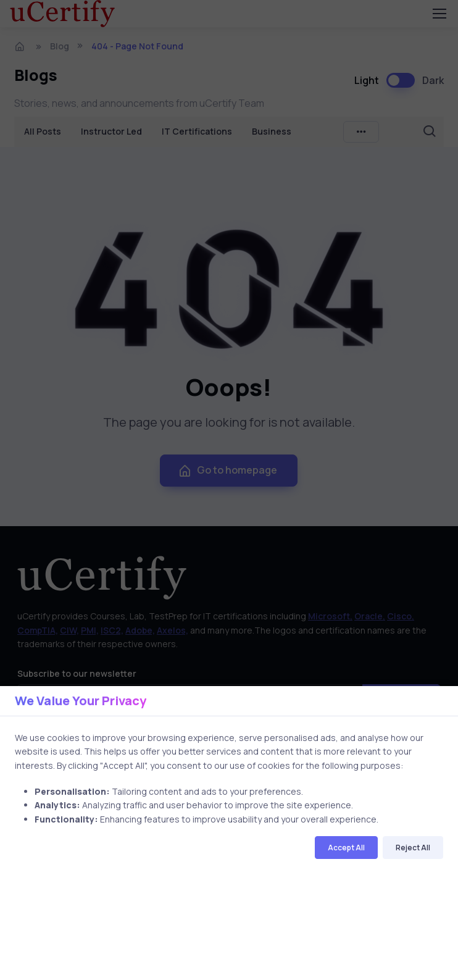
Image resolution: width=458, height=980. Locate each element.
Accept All (346, 848)
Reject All (413, 848)
